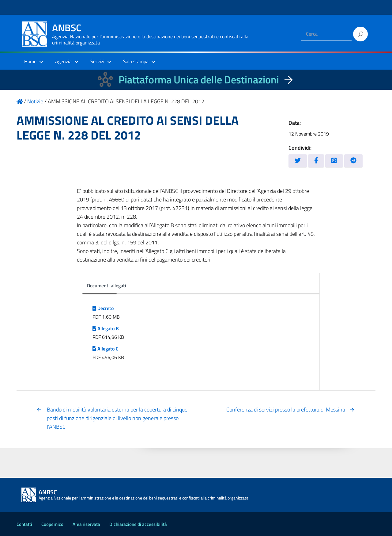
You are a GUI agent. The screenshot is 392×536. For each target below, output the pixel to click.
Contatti (24, 524)
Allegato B (106, 328)
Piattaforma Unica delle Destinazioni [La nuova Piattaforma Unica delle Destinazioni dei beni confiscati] (199, 80)
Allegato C (106, 349)
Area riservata (86, 524)
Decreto (103, 308)
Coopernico (52, 524)
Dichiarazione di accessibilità (138, 524)
